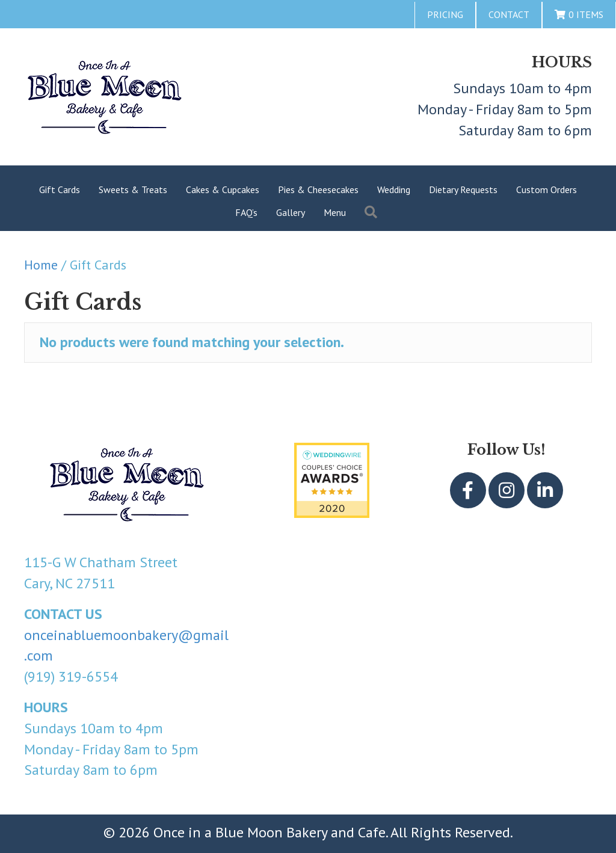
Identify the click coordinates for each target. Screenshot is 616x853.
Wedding (394, 189)
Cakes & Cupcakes (223, 189)
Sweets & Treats (133, 189)
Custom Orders (547, 189)
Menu (335, 212)
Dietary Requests (463, 189)
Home (41, 265)
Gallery (291, 212)
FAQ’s (246, 212)
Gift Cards (60, 189)
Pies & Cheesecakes (318, 189)
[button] (373, 213)
